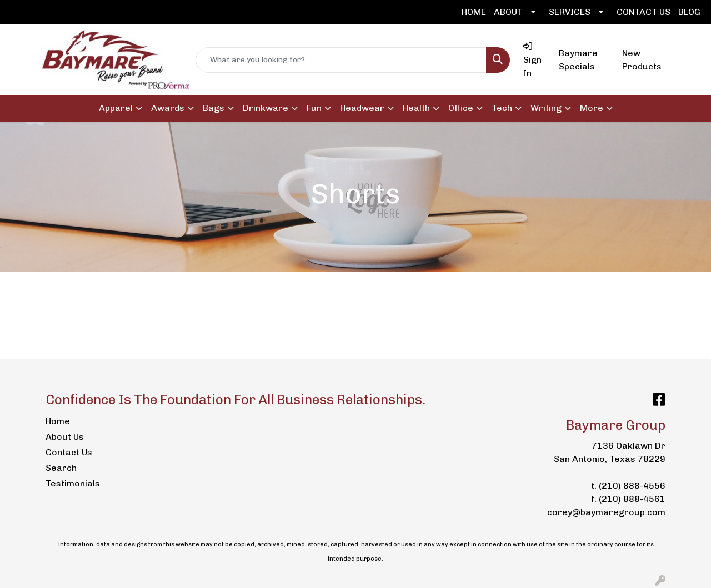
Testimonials (73, 483)
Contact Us (69, 452)
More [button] (592, 108)
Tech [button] (502, 108)
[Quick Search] (341, 60)
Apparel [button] (116, 108)
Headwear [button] (362, 108)
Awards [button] (168, 108)
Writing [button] (546, 108)
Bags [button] (214, 108)
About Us (65, 437)
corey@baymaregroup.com (606, 512)
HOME (474, 12)
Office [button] (461, 108)
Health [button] (416, 108)
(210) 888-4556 (632, 486)
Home (58, 421)
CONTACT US (644, 12)
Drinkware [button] (266, 108)
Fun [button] (314, 108)
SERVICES (570, 12)
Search (61, 468)
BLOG (689, 12)
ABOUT (508, 12)
